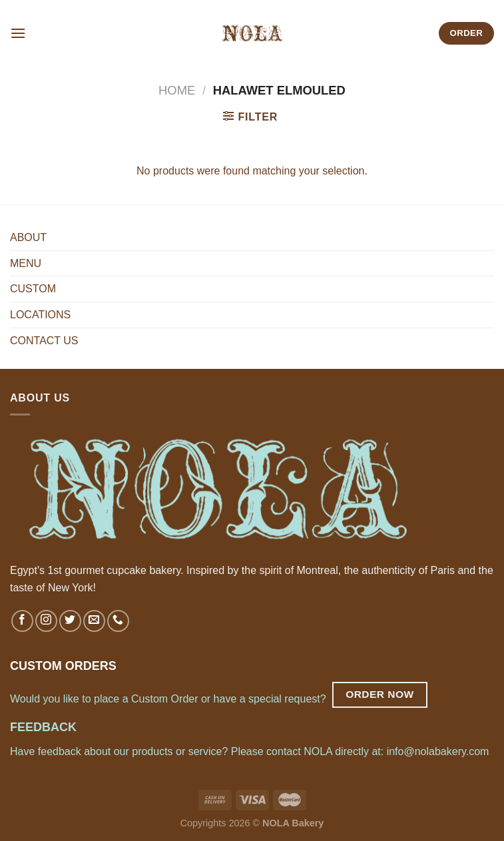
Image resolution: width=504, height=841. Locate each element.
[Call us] (118, 621)
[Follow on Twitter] (70, 621)
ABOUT (28, 237)
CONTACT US (44, 341)
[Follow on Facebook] (22, 621)
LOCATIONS (40, 315)
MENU (26, 263)
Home (177, 90)
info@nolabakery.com (438, 751)
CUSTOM (33, 289)
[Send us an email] (94, 621)
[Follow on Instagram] (46, 621)
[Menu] (18, 33)
